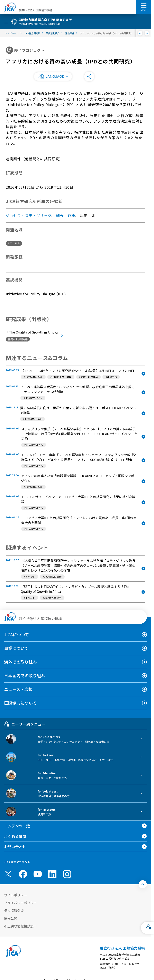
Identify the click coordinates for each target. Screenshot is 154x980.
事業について (16, 648)
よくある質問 (15, 836)
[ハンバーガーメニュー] (143, 5)
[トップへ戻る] (143, 884)
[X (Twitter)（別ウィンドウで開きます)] (8, 874)
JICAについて (17, 635)
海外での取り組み (20, 662)
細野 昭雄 (66, 215)
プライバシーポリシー (20, 903)
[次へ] (147, 33)
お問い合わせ (15, 847)
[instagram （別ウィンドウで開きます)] (67, 874)
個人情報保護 (14, 910)
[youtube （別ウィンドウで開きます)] (38, 874)
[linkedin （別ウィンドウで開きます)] (52, 874)
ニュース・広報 (18, 689)
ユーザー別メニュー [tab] (25, 724)
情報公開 (11, 918)
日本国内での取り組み (25, 676)
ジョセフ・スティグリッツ (29, 215)
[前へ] (140, 33)
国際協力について (20, 703)
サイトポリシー (16, 895)
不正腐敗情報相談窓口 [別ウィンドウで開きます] (20, 926)
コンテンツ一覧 (17, 826)
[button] (53, 76)
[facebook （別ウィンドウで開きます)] (23, 874)
